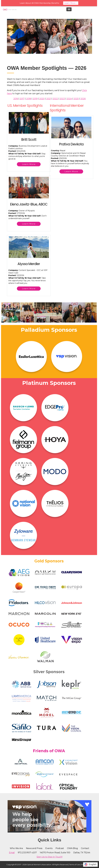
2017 (22, 99)
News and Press (34, 848)
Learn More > (71, 3)
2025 (76, 99)
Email (12, 853)
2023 (62, 99)
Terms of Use (75, 865)
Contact (85, 848)
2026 (83, 99)
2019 (35, 99)
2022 (55, 99)
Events (49, 848)
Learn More (29, 164)
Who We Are (16, 848)
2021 (49, 99)
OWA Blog (72, 848)
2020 (42, 99)
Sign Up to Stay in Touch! (49, 857)
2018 (29, 99)
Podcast (60, 848)
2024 (69, 99)
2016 (16, 99)
